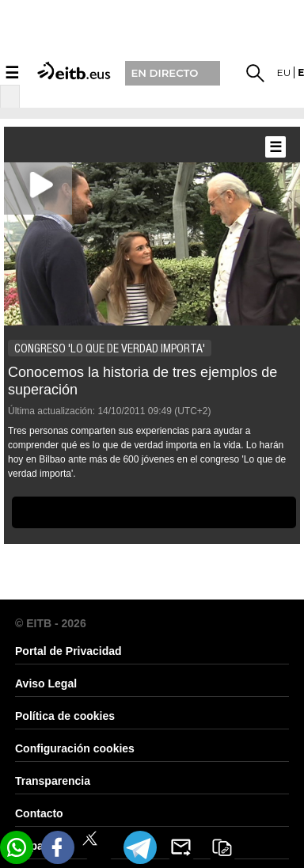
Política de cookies (65, 716)
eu (284, 72)
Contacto (39, 813)
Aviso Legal (46, 683)
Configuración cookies (75, 748)
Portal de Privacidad (68, 651)
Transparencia (53, 781)
